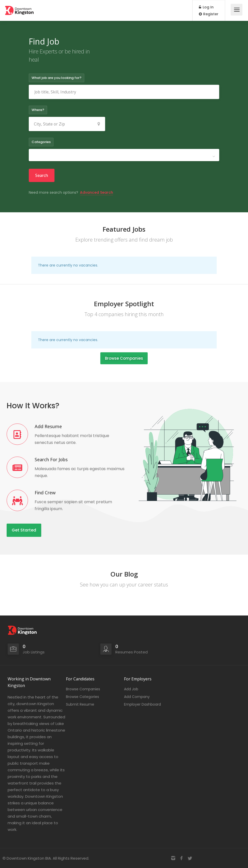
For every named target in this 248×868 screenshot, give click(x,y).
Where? (38, 110)
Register (209, 14)
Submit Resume (80, 704)
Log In (206, 7)
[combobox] (124, 155)
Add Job (131, 689)
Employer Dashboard (142, 704)
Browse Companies (83, 689)
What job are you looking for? (57, 78)
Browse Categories (82, 697)
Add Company (137, 697)
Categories (41, 142)
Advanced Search (97, 192)
